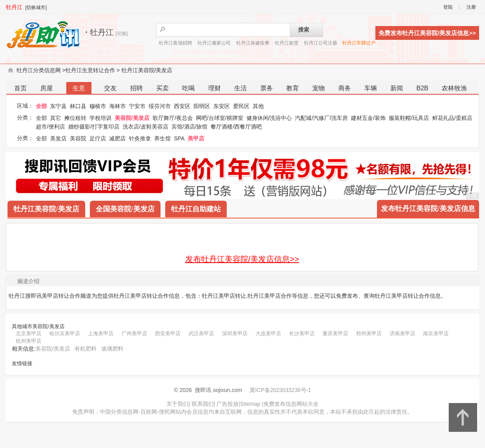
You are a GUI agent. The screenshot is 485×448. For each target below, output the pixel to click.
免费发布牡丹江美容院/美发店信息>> (427, 33)
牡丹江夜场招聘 (175, 43)
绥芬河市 (160, 106)
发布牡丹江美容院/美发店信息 (428, 209)
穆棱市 (98, 106)
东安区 (222, 106)
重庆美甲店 (335, 333)
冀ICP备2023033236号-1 (280, 390)
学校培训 (101, 118)
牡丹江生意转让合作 (90, 70)
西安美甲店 (168, 333)
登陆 (448, 7)
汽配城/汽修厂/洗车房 (321, 118)
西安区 (182, 106)
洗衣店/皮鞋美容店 (145, 127)
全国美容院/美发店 (125, 209)
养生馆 (162, 138)
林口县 (78, 106)
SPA (179, 138)
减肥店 (118, 138)
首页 (21, 88)
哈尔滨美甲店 (65, 333)
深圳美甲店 (235, 333)
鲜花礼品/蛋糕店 (452, 118)
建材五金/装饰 (368, 118)
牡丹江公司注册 (321, 43)
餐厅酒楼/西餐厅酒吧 (236, 127)
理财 (215, 88)
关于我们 (177, 404)
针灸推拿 (140, 138)
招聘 (136, 88)
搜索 (304, 30)
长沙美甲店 (302, 333)
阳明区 (202, 106)
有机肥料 (86, 349)
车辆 (371, 88)
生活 (241, 88)
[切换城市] (36, 7)
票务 (267, 88)
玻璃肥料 (112, 349)
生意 (79, 88)
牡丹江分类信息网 (39, 70)
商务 (345, 88)
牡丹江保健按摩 (253, 43)
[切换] (122, 34)
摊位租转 (75, 118)
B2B (422, 88)
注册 (471, 7)
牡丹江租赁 (287, 43)
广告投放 (228, 404)
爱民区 (241, 106)
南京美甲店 (436, 333)
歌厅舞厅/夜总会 (173, 118)
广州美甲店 (134, 333)
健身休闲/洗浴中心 (269, 118)
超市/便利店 (50, 127)
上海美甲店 (101, 333)
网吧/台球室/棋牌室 (220, 118)
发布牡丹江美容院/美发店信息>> (242, 259)
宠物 (319, 88)
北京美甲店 (29, 333)
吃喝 (188, 88)
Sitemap (250, 404)
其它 (56, 118)
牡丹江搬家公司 (214, 43)
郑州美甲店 (369, 333)
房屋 (47, 88)
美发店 (58, 138)
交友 (110, 88)
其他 (258, 106)
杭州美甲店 (29, 341)
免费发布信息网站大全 (291, 404)
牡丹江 (14, 7)
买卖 (162, 88)
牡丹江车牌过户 (359, 43)
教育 (293, 88)
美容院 (78, 138)
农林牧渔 (454, 88)
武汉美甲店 (201, 333)
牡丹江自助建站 (196, 209)
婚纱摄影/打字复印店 (94, 127)
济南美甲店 (402, 333)
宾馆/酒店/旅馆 (190, 127)
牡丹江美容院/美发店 (147, 70)
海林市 (118, 106)
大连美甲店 (268, 333)
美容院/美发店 (132, 118)
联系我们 (203, 404)
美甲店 (196, 138)
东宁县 (58, 106)
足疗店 (98, 138)
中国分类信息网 (119, 412)
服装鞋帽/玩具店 (409, 118)
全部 (41, 106)
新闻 (397, 88)
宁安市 (137, 106)
